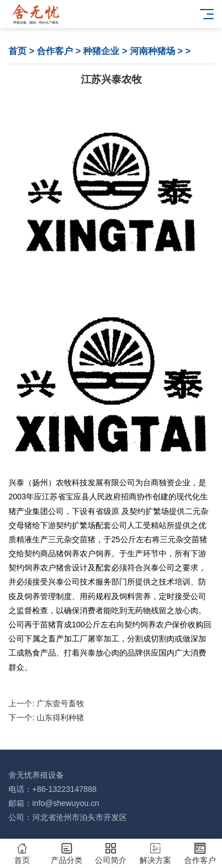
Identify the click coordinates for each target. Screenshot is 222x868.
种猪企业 (101, 51)
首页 (18, 51)
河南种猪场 (153, 51)
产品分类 (67, 854)
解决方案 (156, 854)
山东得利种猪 (60, 718)
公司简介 (111, 854)
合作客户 (55, 51)
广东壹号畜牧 (60, 703)
